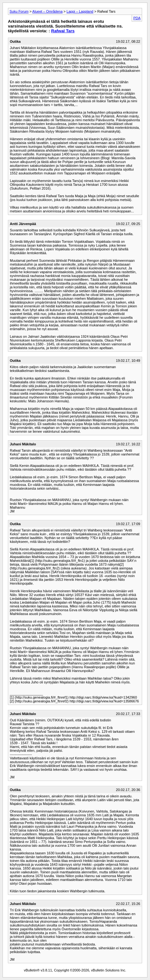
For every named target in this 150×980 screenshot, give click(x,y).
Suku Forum (19, 11)
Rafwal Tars (63, 31)
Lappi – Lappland (80, 11)
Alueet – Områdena (47, 11)
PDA (137, 18)
